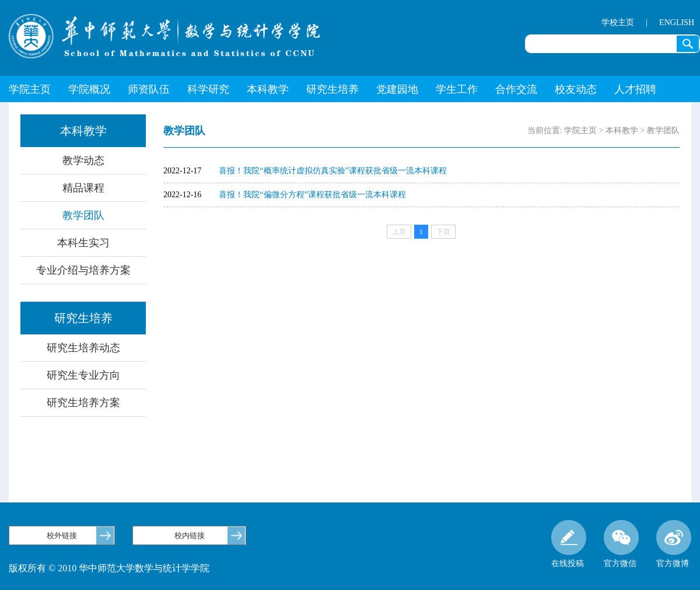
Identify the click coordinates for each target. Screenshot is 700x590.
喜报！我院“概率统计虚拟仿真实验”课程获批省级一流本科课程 (332, 171)
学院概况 (89, 89)
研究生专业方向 (83, 375)
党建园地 (397, 89)
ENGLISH (677, 22)
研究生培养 (332, 89)
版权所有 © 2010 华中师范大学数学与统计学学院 (109, 568)
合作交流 (516, 89)
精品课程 (83, 188)
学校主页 (618, 22)
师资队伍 (149, 89)
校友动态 (576, 89)
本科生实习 (83, 243)
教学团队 (83, 215)
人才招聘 (635, 89)
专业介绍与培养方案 (83, 270)
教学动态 (83, 160)
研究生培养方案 (83, 403)
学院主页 (30, 89)
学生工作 (457, 89)
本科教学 (268, 89)
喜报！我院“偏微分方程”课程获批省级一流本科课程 (312, 195)
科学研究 (208, 89)
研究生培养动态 (83, 348)
